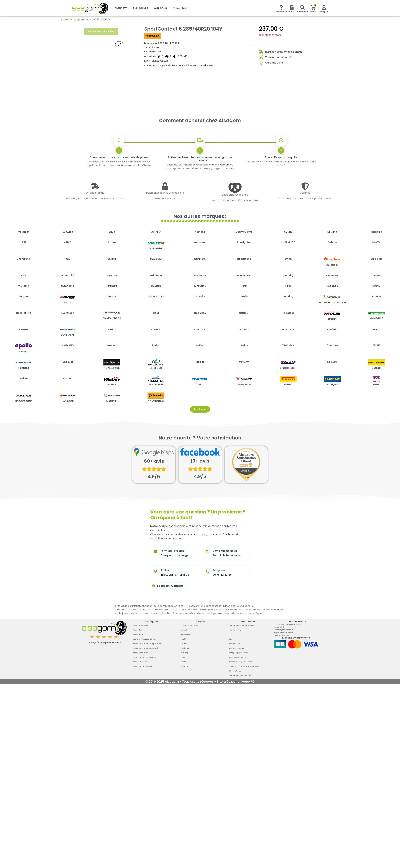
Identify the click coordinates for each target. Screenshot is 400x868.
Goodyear (185, 634)
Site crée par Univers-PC (236, 682)
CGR (230, 639)
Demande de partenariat (240, 662)
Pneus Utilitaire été (142, 662)
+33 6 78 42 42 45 (282, 635)
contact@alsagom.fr (283, 630)
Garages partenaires (238, 653)
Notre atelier (181, 8)
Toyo (183, 657)
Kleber (184, 644)
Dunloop (185, 653)
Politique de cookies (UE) (240, 675)
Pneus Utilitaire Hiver (142, 666)
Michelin (184, 630)
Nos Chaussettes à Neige (145, 639)
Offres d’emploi (236, 671)
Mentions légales (237, 630)
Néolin (184, 662)
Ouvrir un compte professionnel (244, 666)
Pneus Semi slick (140, 653)
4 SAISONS (160, 8)
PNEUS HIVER (141, 8)
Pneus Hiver (138, 634)
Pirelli (183, 639)
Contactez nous (236, 648)
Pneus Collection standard (145, 648)
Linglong (185, 666)
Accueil (65, 19)
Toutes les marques (190, 625)
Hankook (185, 648)
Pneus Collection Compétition (147, 644)
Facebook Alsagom (168, 586)
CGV (231, 634)
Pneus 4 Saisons (140, 625)
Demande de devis (237, 657)
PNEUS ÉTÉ (121, 8)
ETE (73, 19)
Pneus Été (137, 630)
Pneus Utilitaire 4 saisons (144, 657)
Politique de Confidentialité (241, 625)
